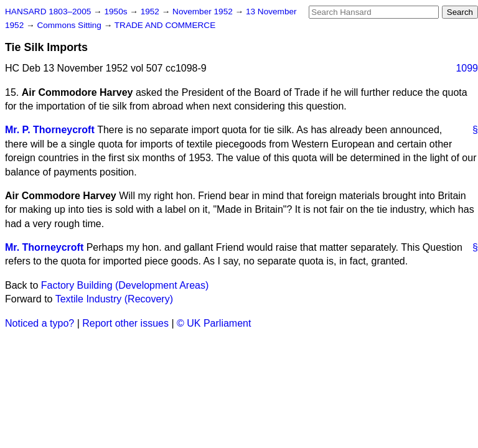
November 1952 (204, 12)
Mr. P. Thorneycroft (50, 130)
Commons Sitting (70, 25)
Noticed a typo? (40, 323)
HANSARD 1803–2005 (48, 12)
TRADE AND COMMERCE (165, 25)
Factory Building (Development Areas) (125, 285)
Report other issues (125, 323)
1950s (117, 12)
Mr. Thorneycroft (44, 247)
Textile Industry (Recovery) (114, 299)
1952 (151, 12)
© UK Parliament (214, 323)
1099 (467, 68)
